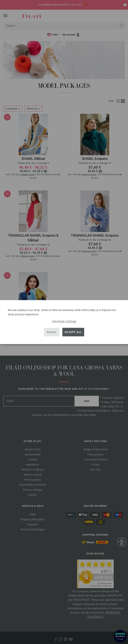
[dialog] (64, 322)
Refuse (52, 332)
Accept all (73, 332)
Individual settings (64, 321)
